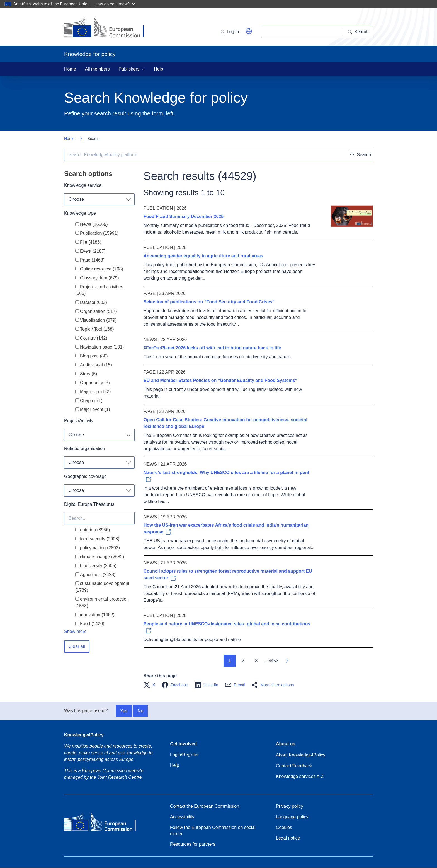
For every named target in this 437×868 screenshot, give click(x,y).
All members (97, 69)
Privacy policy (290, 806)
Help (158, 69)
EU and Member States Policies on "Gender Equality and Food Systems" (220, 380)
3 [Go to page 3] (256, 661)
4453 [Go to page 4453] (273, 661)
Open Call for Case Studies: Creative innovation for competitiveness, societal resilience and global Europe (225, 423)
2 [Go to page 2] (243, 661)
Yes (124, 711)
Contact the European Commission (205, 806)
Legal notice (288, 838)
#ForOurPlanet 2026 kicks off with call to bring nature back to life (212, 348)
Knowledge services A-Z (300, 776)
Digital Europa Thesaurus (89, 504)
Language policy (292, 817)
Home (70, 69)
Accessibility (182, 817)
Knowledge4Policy (84, 735)
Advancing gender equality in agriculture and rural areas (203, 256)
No (140, 711)
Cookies (284, 827)
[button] (249, 31)
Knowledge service (83, 185)
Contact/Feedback (294, 766)
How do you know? (115, 4)
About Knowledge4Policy (301, 755)
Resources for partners (193, 844)
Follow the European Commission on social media (213, 830)
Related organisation (85, 448)
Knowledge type (80, 213)
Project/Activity (79, 421)
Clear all (77, 646)
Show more (75, 631)
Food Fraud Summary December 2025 (184, 217)
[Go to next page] (287, 661)
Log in (230, 32)
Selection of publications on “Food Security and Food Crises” (209, 302)
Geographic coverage (85, 476)
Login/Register (184, 755)
